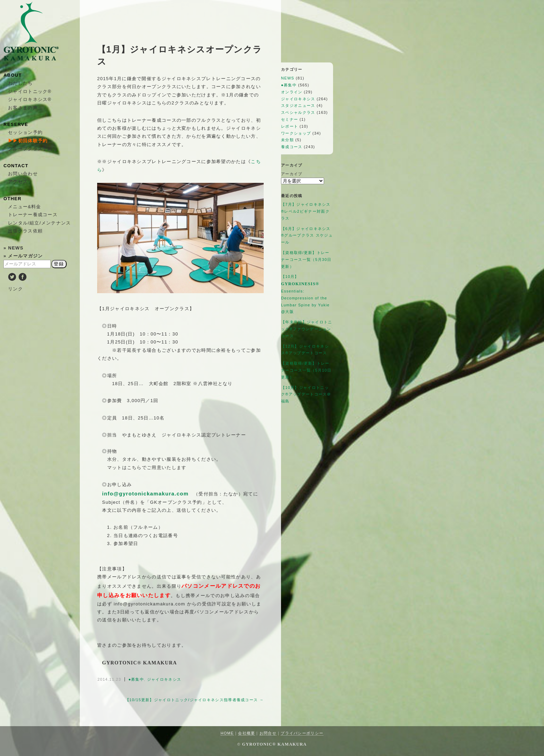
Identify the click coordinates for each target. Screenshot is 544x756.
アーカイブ (292, 174)
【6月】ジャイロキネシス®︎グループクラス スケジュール (307, 236)
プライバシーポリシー (302, 733)
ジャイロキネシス (164, 679)
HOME (227, 733)
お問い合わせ (23, 174)
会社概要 (246, 733)
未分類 (287, 140)
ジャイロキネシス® (30, 99)
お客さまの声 (23, 108)
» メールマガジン (23, 256)
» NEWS (14, 248)
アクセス (18, 182)
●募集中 (136, 679)
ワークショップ (296, 133)
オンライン (292, 92)
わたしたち (20, 83)
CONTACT (16, 166)
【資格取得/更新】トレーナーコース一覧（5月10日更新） (306, 370)
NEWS (288, 78)
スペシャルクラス (298, 112)
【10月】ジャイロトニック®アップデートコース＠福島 (306, 394)
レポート (290, 126)
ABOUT (13, 75)
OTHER (12, 199)
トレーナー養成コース (33, 215)
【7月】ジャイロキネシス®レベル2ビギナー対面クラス (306, 211)
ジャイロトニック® (30, 91)
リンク (15, 289)
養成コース (292, 147)
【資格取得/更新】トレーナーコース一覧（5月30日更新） (306, 260)
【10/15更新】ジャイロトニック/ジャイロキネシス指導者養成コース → (194, 700)
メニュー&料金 (25, 207)
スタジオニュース (298, 105)
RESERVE (16, 124)
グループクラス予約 (30, 149)
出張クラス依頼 (25, 231)
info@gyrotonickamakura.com (145, 494)
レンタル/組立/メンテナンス (39, 223)
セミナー (290, 119)
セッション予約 (25, 132)
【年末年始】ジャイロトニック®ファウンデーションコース (307, 329)
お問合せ (268, 733)
